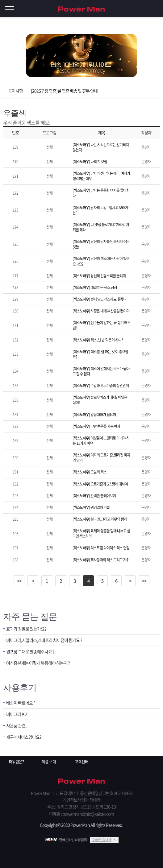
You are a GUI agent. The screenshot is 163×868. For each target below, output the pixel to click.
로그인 (157, 9)
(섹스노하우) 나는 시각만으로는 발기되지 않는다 (101, 147)
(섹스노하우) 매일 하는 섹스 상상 (95, 287)
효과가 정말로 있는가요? (28, 629)
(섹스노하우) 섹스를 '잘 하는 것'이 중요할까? (100, 354)
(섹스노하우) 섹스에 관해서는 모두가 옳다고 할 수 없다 (101, 371)
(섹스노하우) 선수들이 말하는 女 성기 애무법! (101, 325)
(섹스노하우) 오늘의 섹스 (90, 472)
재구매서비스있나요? (25, 738)
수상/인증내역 (102, 840)
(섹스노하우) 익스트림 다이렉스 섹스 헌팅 (101, 548)
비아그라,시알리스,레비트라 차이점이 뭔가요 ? (47, 641)
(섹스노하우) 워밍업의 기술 (91, 507)
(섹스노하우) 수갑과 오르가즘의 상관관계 (101, 386)
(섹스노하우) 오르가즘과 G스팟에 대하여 (100, 484)
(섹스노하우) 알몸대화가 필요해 (94, 415)
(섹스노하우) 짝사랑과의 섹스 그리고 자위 (101, 560)
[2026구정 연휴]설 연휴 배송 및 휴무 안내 (64, 91)
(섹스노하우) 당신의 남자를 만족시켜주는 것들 (101, 244)
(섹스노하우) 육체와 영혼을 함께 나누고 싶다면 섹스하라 (101, 533)
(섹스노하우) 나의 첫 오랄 (90, 162)
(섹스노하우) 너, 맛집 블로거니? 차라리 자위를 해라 (101, 227)
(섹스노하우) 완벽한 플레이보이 (94, 496)
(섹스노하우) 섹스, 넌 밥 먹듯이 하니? (98, 340)
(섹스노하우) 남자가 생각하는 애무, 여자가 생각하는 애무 (101, 176)
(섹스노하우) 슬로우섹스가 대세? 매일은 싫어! (100, 400)
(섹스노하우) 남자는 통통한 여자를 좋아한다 (101, 193)
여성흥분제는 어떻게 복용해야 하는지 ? (40, 664)
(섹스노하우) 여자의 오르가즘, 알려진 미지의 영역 (101, 458)
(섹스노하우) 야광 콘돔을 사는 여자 (96, 426)
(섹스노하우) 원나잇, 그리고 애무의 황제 (100, 519)
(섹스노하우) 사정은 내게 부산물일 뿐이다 (101, 311)
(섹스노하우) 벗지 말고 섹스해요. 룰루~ (99, 299)
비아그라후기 (18, 715)
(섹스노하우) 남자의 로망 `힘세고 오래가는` (100, 210)
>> (144, 581)
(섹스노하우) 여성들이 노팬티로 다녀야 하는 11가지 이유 (101, 441)
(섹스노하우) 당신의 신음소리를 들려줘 (99, 276)
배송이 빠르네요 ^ (22, 703)
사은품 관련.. (17, 727)
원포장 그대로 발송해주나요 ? (32, 653)
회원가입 (144, 9)
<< (19, 581)
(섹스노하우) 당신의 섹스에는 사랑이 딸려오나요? (101, 261)
